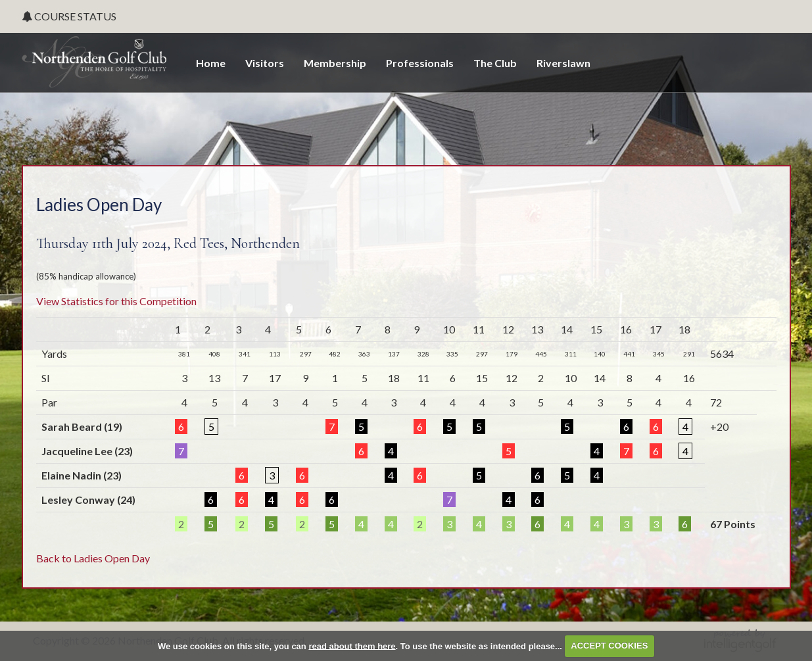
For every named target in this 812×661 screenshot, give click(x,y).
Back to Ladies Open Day (93, 558)
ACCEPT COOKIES (609, 646)
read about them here (352, 646)
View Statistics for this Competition (116, 301)
